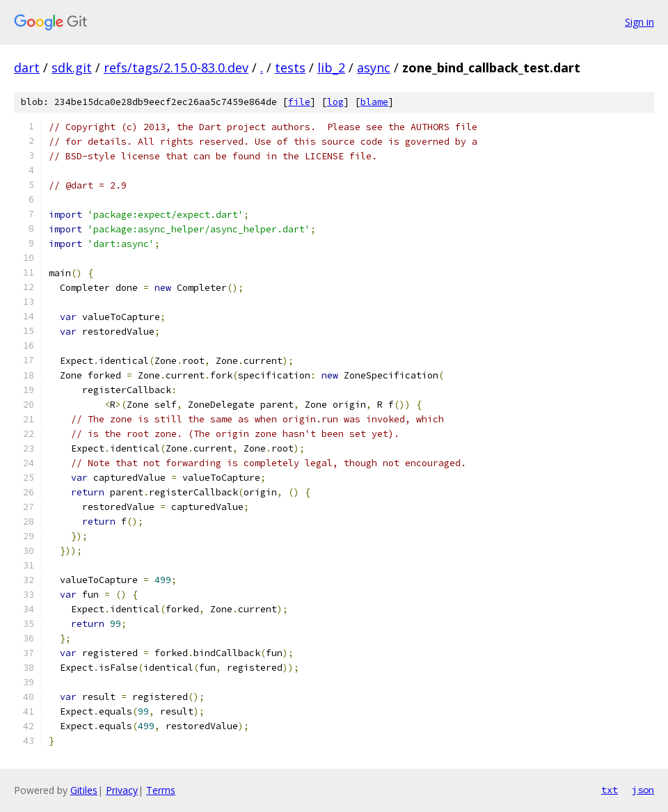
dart (27, 67)
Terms (161, 790)
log (335, 102)
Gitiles (84, 790)
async (374, 67)
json (643, 790)
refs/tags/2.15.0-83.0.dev (176, 67)
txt (610, 790)
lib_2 (331, 67)
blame (374, 102)
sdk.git (72, 67)
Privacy (122, 790)
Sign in (639, 22)
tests (290, 67)
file (299, 102)
